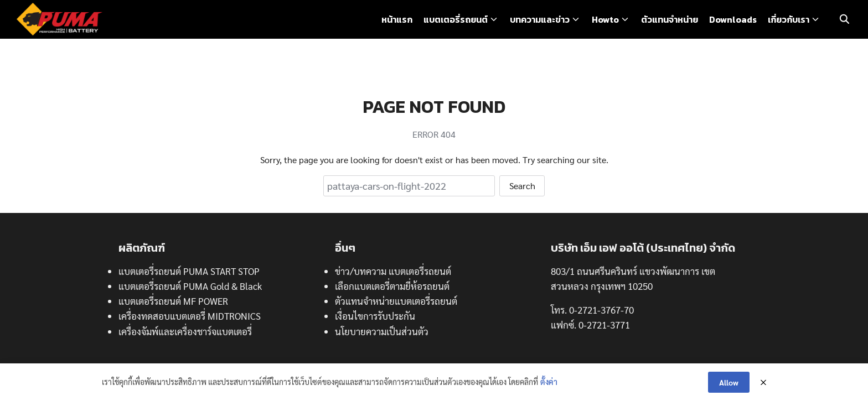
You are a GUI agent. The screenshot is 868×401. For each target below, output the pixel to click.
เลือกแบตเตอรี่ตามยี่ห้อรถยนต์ (392, 286)
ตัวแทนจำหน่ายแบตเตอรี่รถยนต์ (396, 301)
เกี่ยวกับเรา (789, 19)
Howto (605, 19)
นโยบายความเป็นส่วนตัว (382, 331)
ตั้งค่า (549, 382)
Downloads (733, 19)
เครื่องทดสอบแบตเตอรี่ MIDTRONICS (190, 316)
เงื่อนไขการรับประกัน (375, 316)
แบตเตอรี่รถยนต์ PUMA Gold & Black (190, 286)
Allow (729, 382)
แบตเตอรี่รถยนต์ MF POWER (173, 301)
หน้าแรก (397, 19)
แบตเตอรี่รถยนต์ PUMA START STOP (189, 271)
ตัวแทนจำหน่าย (670, 19)
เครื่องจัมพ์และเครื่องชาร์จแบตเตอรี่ (185, 331)
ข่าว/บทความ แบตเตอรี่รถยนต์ (393, 271)
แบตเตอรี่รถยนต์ (456, 19)
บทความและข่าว (540, 19)
